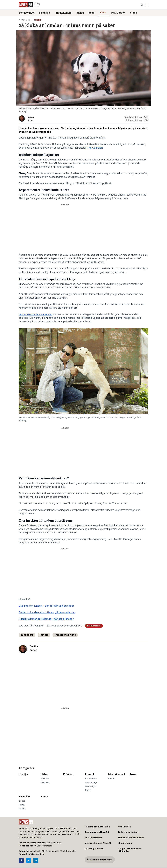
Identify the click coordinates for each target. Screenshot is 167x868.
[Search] (142, 5)
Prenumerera (94, 626)
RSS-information (94, 838)
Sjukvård (45, 779)
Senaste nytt (26, 13)
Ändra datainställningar (100, 859)
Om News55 (125, 827)
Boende (111, 779)
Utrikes (22, 809)
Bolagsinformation (128, 832)
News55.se (24, 20)
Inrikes (22, 801)
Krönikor (68, 774)
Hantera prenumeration (97, 827)
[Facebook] (21, 860)
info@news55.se (36, 854)
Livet (103, 13)
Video (133, 13)
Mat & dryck (118, 13)
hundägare (27, 635)
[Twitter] (28, 860)
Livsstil (90, 774)
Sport (88, 790)
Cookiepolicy (125, 843)
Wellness (45, 782)
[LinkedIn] (36, 860)
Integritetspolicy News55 (98, 843)
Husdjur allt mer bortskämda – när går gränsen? (46, 619)
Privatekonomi (63, 13)
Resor (92, 13)
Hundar (44, 635)
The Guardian (94, 148)
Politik (22, 805)
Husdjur (38, 20)
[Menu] (147, 5)
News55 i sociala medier (131, 838)
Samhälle (44, 13)
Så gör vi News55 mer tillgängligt (130, 850)
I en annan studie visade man (36, 314)
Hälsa (80, 13)
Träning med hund (65, 635)
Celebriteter (91, 779)
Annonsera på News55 (97, 832)
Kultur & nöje (91, 782)
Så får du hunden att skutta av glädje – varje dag (47, 612)
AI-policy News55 (94, 849)
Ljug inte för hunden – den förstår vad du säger (46, 606)
